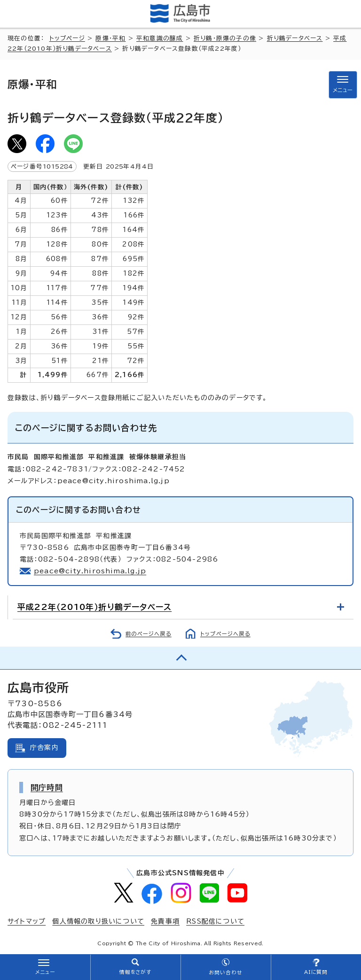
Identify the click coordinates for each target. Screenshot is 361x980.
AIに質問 (316, 972)
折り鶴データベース (295, 38)
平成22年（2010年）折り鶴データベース (94, 607)
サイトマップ (27, 921)
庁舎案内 (44, 748)
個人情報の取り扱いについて (98, 921)
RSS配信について (215, 921)
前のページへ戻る (149, 634)
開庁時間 (47, 787)
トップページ (67, 38)
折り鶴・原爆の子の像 (225, 38)
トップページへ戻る (225, 634)
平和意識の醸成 (160, 38)
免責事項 (165, 921)
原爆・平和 (110, 38)
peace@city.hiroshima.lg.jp (90, 571)
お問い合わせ (225, 972)
